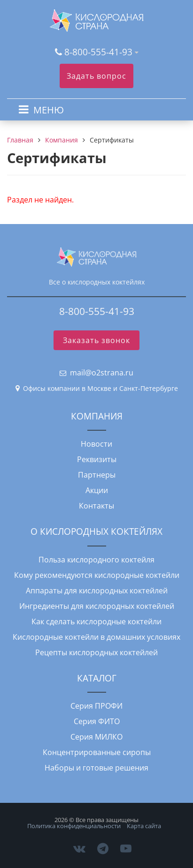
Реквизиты (97, 459)
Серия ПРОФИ (96, 706)
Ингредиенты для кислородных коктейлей (97, 606)
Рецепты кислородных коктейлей (96, 652)
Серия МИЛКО (96, 737)
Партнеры (97, 475)
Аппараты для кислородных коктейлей (97, 591)
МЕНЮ (49, 110)
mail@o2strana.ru (102, 373)
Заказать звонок (96, 340)
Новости (96, 444)
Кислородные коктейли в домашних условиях (96, 637)
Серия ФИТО (97, 721)
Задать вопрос (96, 76)
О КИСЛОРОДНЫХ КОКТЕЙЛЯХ (96, 531)
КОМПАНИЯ (97, 416)
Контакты (96, 506)
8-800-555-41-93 (98, 52)
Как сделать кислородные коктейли (96, 621)
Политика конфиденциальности (74, 826)
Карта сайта (144, 826)
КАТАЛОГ (97, 678)
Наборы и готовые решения (96, 768)
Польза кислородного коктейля (96, 560)
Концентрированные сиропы (97, 752)
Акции (97, 490)
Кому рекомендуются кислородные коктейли (97, 575)
